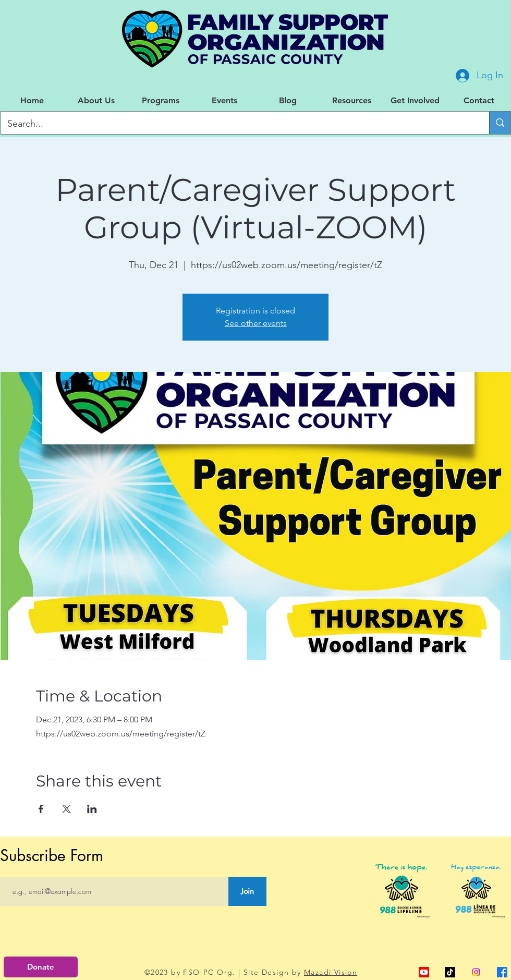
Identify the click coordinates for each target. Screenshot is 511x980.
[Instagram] (476, 972)
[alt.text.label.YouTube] (424, 972)
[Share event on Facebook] (41, 809)
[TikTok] (450, 972)
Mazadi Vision (331, 972)
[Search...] (237, 124)
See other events (256, 323)
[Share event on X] (66, 809)
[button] (96, 101)
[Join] (247, 891)
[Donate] (41, 967)
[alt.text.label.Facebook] (502, 972)
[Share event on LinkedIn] (92, 809)
